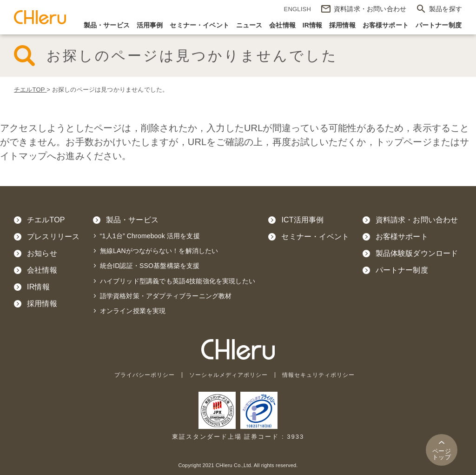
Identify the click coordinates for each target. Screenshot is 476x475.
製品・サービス (107, 25)
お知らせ (42, 253)
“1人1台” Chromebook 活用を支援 (150, 236)
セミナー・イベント (199, 25)
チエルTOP (46, 220)
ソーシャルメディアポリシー (228, 375)
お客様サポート (386, 25)
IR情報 (313, 25)
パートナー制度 (439, 25)
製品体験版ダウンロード (417, 253)
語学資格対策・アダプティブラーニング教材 (166, 296)
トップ (442, 454)
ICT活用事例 (302, 220)
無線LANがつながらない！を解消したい (159, 251)
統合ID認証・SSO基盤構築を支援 (150, 266)
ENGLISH (297, 9)
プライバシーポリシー (139, 375)
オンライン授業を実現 (133, 311)
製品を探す (446, 9)
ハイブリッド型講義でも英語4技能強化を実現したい (178, 281)
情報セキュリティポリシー (324, 375)
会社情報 (282, 25)
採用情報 (342, 25)
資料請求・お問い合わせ (417, 220)
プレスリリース (53, 237)
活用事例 (150, 25)
